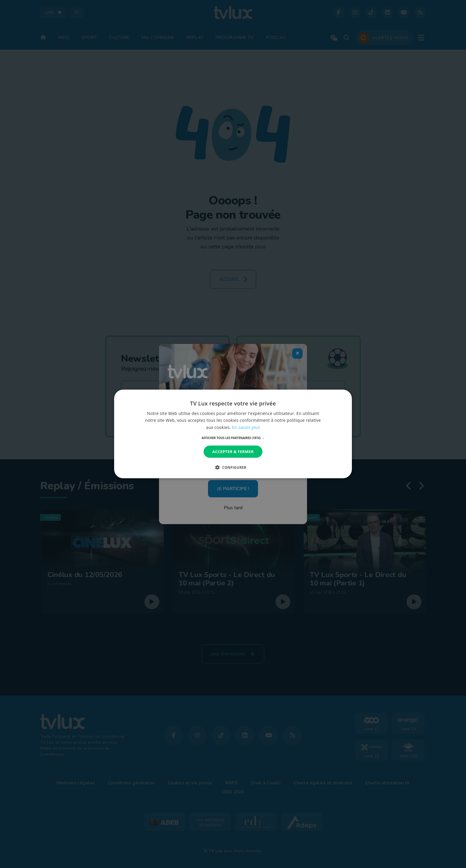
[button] (233, 438)
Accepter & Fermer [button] (233, 452)
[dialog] (233, 434)
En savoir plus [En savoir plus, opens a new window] (246, 427)
